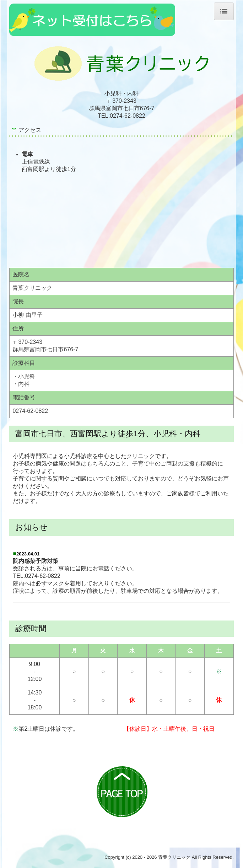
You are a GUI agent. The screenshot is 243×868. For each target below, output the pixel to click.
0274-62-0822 (128, 116)
